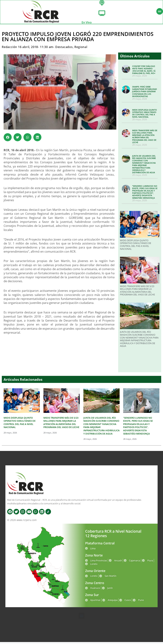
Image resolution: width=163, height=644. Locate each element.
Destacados (64, 49)
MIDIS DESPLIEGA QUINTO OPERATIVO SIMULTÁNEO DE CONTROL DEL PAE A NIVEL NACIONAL (145, 115)
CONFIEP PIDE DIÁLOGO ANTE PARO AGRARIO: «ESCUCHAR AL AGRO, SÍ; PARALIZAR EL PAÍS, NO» (144, 72)
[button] (8, 139)
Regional (81, 49)
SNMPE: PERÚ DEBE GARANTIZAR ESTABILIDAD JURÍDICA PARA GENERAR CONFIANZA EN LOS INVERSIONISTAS (145, 93)
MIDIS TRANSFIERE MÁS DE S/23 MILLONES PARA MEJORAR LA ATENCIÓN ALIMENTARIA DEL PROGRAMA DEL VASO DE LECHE (145, 138)
